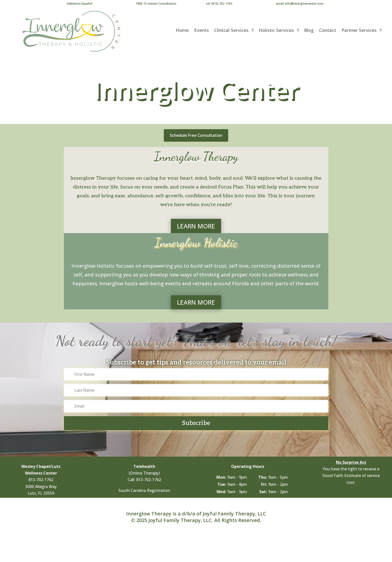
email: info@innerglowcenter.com (300, 4)
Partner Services (359, 31)
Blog (309, 31)
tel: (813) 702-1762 (219, 4)
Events (202, 31)
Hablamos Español (80, 4)
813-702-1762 (41, 480)
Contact (328, 31)
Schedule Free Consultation (196, 135)
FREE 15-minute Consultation (156, 4)
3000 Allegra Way (41, 487)
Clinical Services (231, 31)
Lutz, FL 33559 (41, 493)
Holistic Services (276, 31)
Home (182, 31)
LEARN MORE (196, 226)
